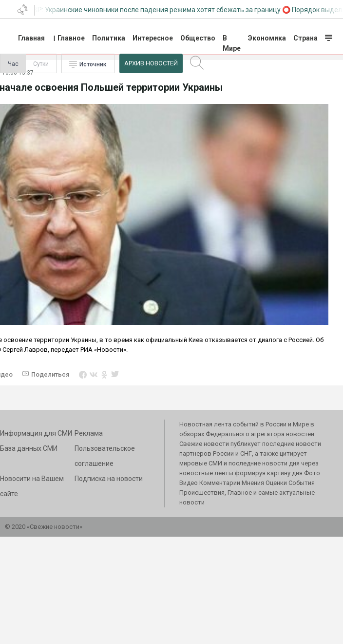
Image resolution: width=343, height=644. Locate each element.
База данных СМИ (29, 448)
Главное (71, 38)
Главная (31, 38)
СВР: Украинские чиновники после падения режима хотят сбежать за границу (155, 10)
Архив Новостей (151, 63)
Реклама (89, 433)
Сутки (41, 64)
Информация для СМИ (36, 433)
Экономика (267, 38)
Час (13, 64)
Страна (305, 38)
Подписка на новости (109, 479)
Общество (198, 38)
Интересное (153, 38)
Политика (109, 38)
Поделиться (50, 374)
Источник (93, 64)
